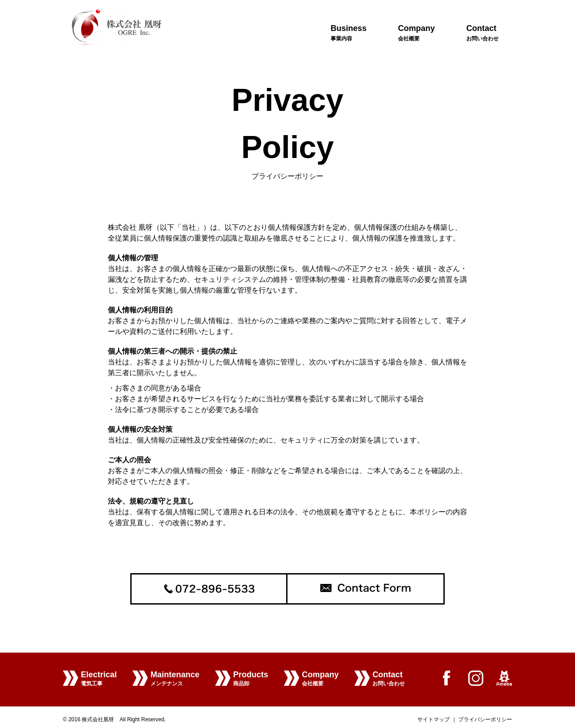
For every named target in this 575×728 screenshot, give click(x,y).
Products (251, 680)
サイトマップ (433, 719)
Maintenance (175, 680)
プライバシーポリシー (485, 719)
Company (320, 680)
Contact (389, 680)
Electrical (99, 680)
